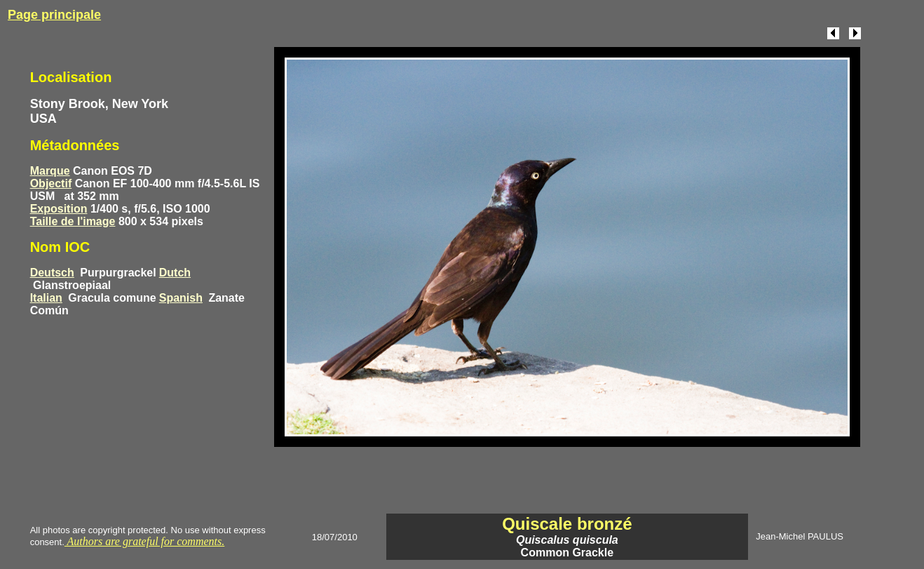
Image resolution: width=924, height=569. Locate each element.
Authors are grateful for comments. (144, 541)
